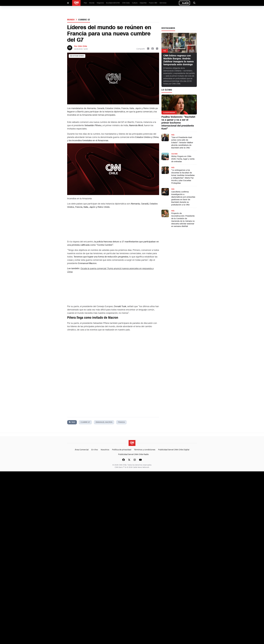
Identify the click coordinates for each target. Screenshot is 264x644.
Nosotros (105, 450)
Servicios (163, 3)
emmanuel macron (104, 422)
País (85, 3)
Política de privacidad (122, 450)
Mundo (92, 3)
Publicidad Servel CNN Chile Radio (133, 454)
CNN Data (126, 3)
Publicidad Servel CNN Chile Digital (174, 450)
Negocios (100, 3)
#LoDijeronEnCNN (113, 3)
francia (121, 422)
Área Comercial (82, 450)
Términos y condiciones (145, 450)
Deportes (143, 3)
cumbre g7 (84, 20)
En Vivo (95, 450)
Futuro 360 (153, 3)
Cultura (135, 3)
